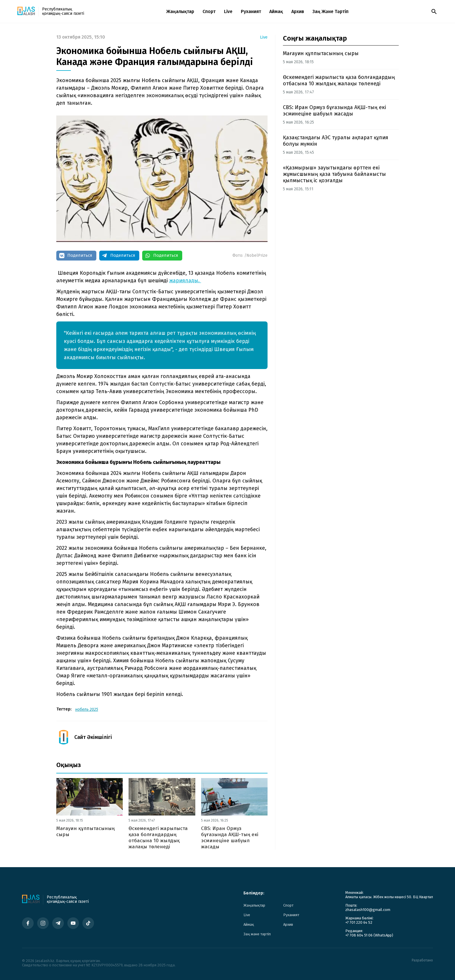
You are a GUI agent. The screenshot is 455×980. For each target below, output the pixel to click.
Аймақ (276, 11)
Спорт (209, 11)
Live (228, 11)
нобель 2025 (87, 709)
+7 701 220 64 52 (359, 922)
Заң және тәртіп (331, 11)
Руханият (251, 11)
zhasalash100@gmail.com (368, 910)
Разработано (422, 960)
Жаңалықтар (180, 11)
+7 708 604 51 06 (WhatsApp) (369, 935)
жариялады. (185, 281)
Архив (298, 11)
